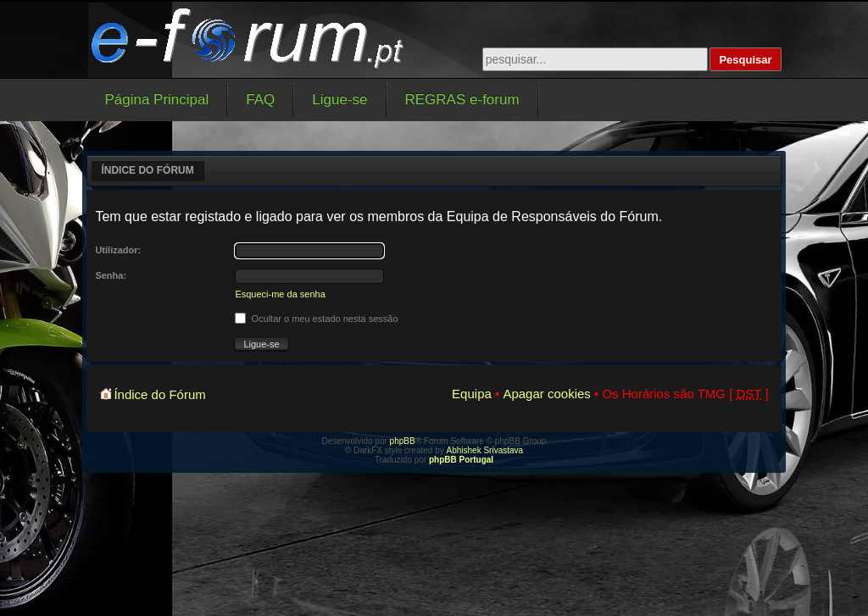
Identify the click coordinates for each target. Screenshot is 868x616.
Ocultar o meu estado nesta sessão (316, 319)
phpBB (403, 441)
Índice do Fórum (147, 170)
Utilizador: (118, 250)
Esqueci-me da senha (280, 294)
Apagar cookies (546, 394)
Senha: (111, 275)
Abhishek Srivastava (485, 450)
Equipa (472, 394)
